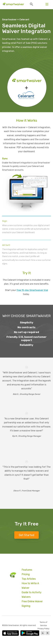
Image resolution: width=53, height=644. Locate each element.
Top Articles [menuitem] (29, 579)
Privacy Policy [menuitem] (43, 629)
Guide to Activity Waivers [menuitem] (32, 595)
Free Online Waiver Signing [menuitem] (32, 604)
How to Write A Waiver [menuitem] (30, 586)
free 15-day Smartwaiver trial (32, 290)
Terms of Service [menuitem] (43, 624)
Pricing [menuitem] (26, 574)
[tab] (26, 187)
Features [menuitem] (27, 570)
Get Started (27, 535)
